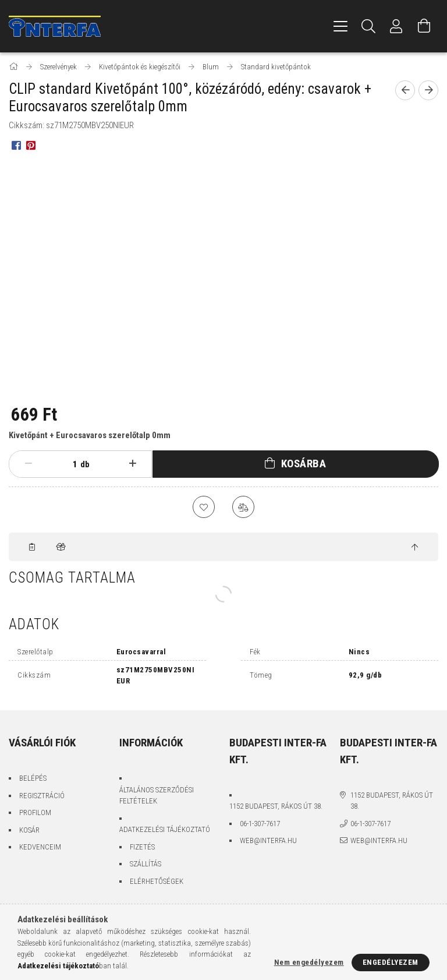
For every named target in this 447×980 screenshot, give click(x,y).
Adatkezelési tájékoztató (165, 831)
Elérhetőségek (157, 882)
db (85, 464)
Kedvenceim (40, 848)
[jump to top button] (415, 548)
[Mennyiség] (66, 464)
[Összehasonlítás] (244, 507)
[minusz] (28, 464)
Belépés (33, 779)
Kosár (29, 831)
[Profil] (396, 26)
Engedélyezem (391, 962)
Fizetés (142, 847)
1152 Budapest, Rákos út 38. (276, 807)
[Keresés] (368, 26)
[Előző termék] (405, 90)
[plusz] (132, 464)
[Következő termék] (428, 90)
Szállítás (146, 865)
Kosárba (304, 463)
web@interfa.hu (268, 842)
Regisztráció (42, 796)
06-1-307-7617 (260, 824)
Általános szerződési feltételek (157, 796)
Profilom (35, 814)
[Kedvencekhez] (203, 507)
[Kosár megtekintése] (424, 26)
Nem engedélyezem (309, 962)
